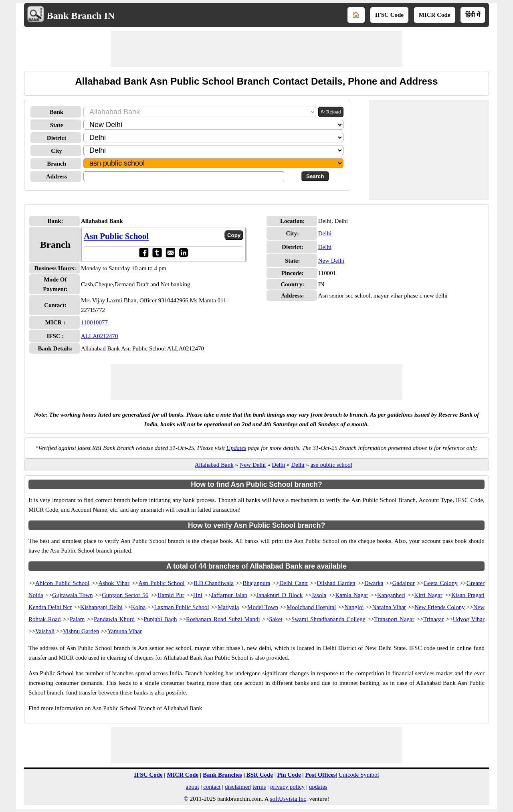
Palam (77, 619)
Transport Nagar (394, 619)
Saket (276, 619)
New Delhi (331, 261)
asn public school (331, 465)
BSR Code (260, 775)
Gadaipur (404, 583)
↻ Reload (331, 112)
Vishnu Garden (81, 631)
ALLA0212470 (100, 336)
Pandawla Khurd (114, 619)
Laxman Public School (181, 607)
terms (259, 787)
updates (318, 787)
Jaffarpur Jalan (229, 595)
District (57, 138)
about (192, 787)
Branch (57, 164)
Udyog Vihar (469, 619)
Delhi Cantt (294, 583)
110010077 (94, 322)
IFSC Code (389, 15)
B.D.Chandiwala (214, 583)
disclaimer (237, 787)
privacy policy (287, 787)
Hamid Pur (171, 595)
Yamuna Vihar (125, 631)
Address (57, 176)
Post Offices (320, 775)
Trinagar (433, 619)
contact (212, 787)
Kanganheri (391, 595)
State (57, 125)
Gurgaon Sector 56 (125, 595)
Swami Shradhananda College (328, 619)
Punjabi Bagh (160, 619)
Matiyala (228, 607)
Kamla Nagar (352, 595)
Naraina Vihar (389, 607)
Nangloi (354, 607)
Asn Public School (116, 236)
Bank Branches (222, 775)
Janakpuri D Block (279, 595)
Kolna (138, 607)
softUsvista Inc (288, 799)
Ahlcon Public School (62, 583)
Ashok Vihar (114, 583)
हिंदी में (473, 15)
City (57, 151)
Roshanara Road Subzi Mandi (223, 619)
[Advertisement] (256, 49)
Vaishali (45, 631)
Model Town (263, 607)
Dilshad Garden (336, 583)
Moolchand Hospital (311, 607)
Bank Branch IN (81, 16)
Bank (57, 112)
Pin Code (289, 775)
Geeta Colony (441, 583)
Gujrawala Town (73, 595)
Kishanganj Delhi (101, 607)
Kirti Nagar (428, 595)
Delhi (325, 233)
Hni (198, 595)
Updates (236, 448)
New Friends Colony (440, 607)
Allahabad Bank (214, 465)
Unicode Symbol (358, 775)
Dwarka (374, 583)
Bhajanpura (256, 583)
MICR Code (435, 15)
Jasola (319, 595)
